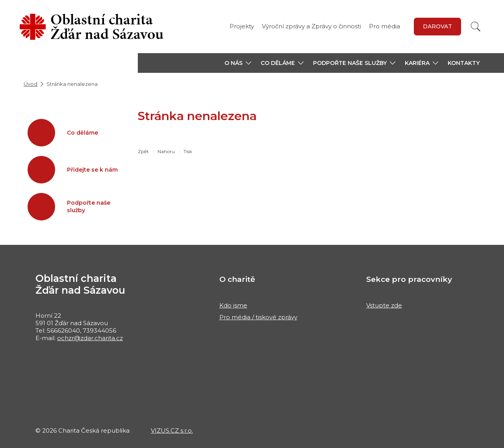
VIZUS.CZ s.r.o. (172, 430)
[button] (238, 63)
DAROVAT (437, 26)
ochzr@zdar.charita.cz (90, 338)
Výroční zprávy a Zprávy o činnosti (311, 26)
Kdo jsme (233, 305)
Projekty (242, 26)
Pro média (384, 26)
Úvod (31, 84)
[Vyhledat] (476, 27)
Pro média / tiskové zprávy (258, 317)
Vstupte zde (384, 305)
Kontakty (464, 63)
